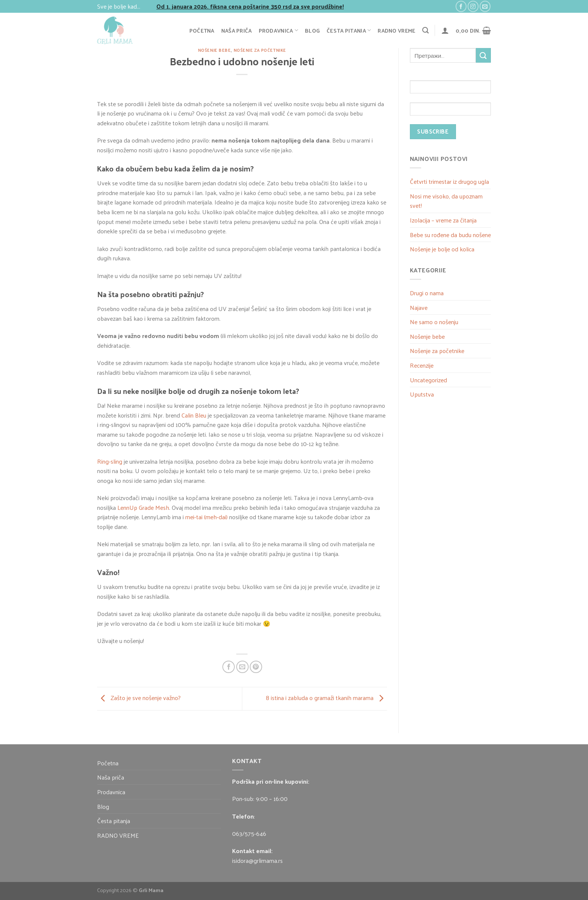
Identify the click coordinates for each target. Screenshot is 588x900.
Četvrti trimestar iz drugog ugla (449, 181)
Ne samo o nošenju (434, 322)
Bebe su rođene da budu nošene (450, 235)
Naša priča (237, 30)
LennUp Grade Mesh (143, 507)
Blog (312, 30)
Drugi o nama (427, 293)
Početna (202, 30)
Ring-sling (110, 461)
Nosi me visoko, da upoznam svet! (446, 201)
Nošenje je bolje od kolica (442, 249)
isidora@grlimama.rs (257, 860)
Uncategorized (428, 380)
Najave (419, 307)
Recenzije (422, 365)
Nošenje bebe (214, 50)
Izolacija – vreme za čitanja (443, 220)
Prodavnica (278, 30)
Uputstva (422, 394)
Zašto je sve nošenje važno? (139, 698)
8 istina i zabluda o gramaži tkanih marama (326, 698)
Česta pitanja (349, 30)
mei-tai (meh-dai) (206, 517)
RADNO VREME (396, 30)
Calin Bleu (194, 415)
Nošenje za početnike (260, 50)
